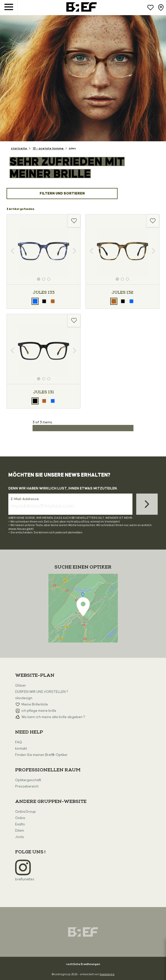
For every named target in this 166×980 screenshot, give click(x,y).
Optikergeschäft (28, 780)
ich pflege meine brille (39, 711)
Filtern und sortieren (62, 194)
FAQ (19, 742)
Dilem (20, 831)
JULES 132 (122, 293)
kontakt (21, 749)
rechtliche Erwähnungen (83, 964)
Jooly (20, 837)
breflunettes (25, 879)
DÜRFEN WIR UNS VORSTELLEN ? (42, 692)
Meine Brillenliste (35, 704)
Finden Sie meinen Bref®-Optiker (41, 755)
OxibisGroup (25, 812)
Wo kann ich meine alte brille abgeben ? (53, 717)
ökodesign (24, 698)
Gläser (21, 686)
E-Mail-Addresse (25, 499)
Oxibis (20, 818)
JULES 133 (44, 293)
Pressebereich (27, 786)
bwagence (107, 974)
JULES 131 (44, 392)
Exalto (20, 824)
